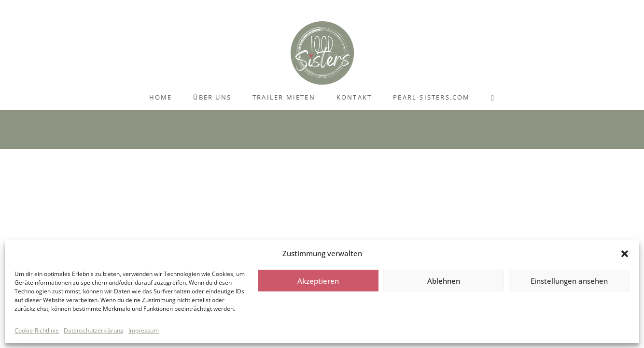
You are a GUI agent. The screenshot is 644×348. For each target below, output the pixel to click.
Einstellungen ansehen (569, 281)
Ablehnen (444, 281)
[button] (625, 254)
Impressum (144, 330)
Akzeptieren (318, 281)
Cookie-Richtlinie (37, 330)
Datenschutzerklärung (94, 330)
